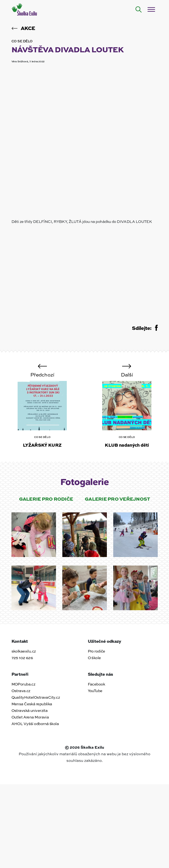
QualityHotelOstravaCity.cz (36, 697)
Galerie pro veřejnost (117, 499)
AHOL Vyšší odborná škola (35, 724)
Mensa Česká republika (32, 704)
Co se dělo (22, 41)
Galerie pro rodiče (46, 499)
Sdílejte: (145, 328)
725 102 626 (22, 658)
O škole (94, 658)
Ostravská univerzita (30, 710)
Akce (23, 28)
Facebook (96, 684)
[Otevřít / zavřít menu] (151, 10)
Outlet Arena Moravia (30, 717)
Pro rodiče (96, 651)
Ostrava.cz (21, 691)
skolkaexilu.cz (24, 651)
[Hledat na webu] (139, 10)
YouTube (95, 691)
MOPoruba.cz (23, 684)
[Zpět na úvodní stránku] (25, 9)
